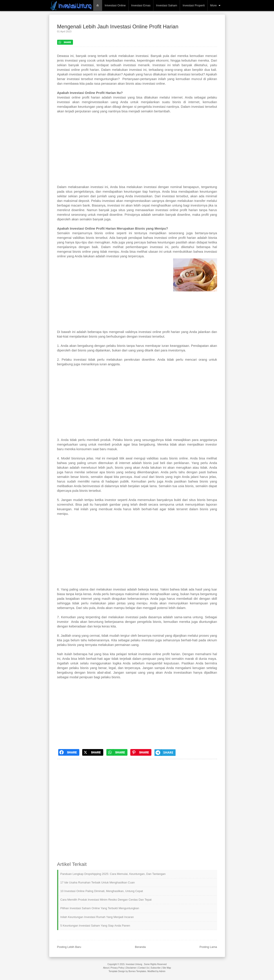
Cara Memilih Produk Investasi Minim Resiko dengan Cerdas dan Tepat (106, 900)
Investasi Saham (167, 5)
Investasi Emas (141, 5)
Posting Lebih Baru (69, 947)
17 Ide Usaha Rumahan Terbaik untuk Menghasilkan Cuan (98, 882)
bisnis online (179, 458)
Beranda (140, 947)
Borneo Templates (137, 971)
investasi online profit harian (159, 654)
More (214, 5)
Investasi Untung (134, 964)
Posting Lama (208, 947)
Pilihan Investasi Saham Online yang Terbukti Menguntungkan (100, 908)
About (106, 968)
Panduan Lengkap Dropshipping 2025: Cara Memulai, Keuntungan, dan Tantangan (113, 874)
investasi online (154, 83)
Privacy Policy (117, 968)
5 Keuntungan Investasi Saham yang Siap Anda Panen (95, 926)
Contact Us (143, 968)
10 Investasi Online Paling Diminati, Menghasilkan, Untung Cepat (102, 891)
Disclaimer (131, 968)
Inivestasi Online (115, 5)
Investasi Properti (194, 5)
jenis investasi (67, 60)
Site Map (167, 968)
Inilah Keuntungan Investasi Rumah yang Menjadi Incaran (97, 917)
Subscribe (156, 968)
